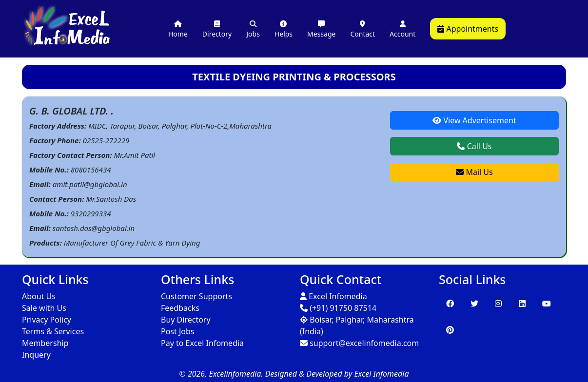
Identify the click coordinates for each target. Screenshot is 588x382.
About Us (39, 296)
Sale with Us (44, 308)
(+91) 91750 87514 (338, 308)
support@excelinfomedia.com (359, 343)
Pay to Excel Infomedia (202, 343)
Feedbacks (180, 308)
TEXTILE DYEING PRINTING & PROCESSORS (294, 77)
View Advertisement (474, 120)
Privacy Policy (47, 320)
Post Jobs (178, 331)
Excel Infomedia (333, 296)
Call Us (474, 146)
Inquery (36, 355)
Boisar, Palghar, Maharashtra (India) (357, 325)
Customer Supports (196, 296)
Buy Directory (186, 320)
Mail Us (474, 172)
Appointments (468, 29)
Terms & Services (53, 331)
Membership (45, 343)
